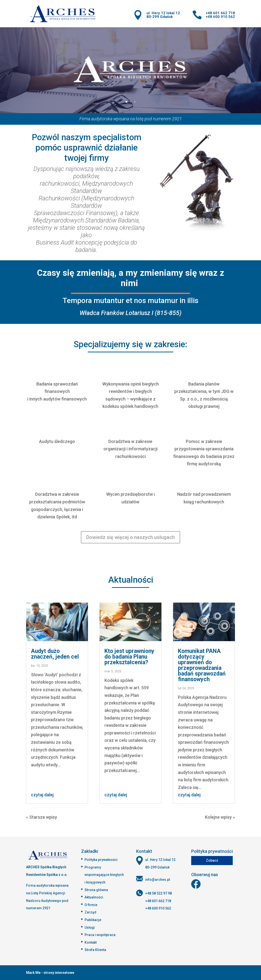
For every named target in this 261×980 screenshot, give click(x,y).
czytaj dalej (42, 795)
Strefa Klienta (95, 950)
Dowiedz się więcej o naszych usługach (130, 537)
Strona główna (96, 890)
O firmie (91, 905)
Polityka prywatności (101, 860)
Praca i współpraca (100, 935)
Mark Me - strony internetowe (50, 973)
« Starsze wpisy (42, 817)
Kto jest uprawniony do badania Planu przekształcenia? (129, 657)
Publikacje (93, 920)
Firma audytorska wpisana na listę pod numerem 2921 (131, 119)
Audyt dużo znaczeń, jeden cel (55, 654)
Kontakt (91, 942)
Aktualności (94, 897)
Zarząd (90, 912)
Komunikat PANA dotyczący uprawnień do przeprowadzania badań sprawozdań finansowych (202, 665)
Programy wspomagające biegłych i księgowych (104, 875)
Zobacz (212, 860)
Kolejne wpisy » (220, 817)
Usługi (90, 927)
